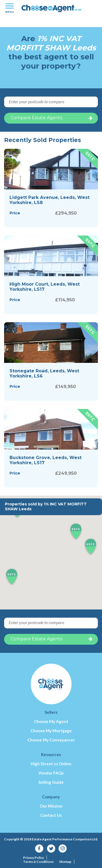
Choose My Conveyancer (51, 740)
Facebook (39, 849)
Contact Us (51, 815)
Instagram (63, 849)
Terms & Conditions (38, 862)
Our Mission (51, 806)
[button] (91, 547)
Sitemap (65, 862)
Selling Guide (51, 782)
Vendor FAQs (51, 773)
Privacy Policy (33, 858)
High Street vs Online (51, 764)
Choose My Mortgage (51, 731)
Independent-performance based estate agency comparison (51, 10)
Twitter (51, 849)
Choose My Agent (51, 721)
